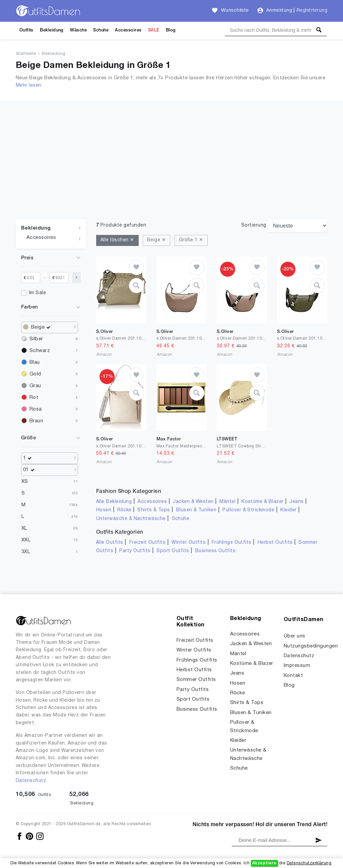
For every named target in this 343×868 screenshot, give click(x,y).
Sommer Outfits (196, 680)
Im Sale (38, 293)
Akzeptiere (264, 863)
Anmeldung (279, 11)
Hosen (104, 510)
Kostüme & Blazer (262, 502)
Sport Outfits (173, 551)
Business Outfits (216, 551)
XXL (26, 540)
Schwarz (40, 351)
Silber (36, 339)
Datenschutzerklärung (309, 863)
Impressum (297, 666)
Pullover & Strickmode (248, 510)
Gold (35, 374)
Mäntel (227, 502)
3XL (26, 552)
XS (25, 482)
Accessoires (128, 30)
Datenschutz (31, 781)
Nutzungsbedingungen (311, 646)
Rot (34, 398)
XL (24, 528)
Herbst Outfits (275, 543)
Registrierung (312, 11)
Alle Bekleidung (114, 502)
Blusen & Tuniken (196, 510)
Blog (171, 30)
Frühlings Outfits (232, 543)
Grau (35, 386)
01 (30, 470)
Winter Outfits (189, 543)
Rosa (36, 409)
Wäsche (78, 30)
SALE (154, 30)
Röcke (124, 510)
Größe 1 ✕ (191, 240)
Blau (35, 362)
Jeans (296, 502)
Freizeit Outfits (148, 543)
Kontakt (293, 676)
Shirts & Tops (154, 510)
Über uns (295, 636)
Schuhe (101, 30)
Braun (36, 421)
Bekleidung (52, 30)
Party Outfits (135, 551)
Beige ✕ (156, 240)
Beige (42, 327)
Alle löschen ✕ (117, 240)
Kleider (288, 510)
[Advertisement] (171, 148)
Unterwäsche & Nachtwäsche (131, 519)
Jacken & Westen (193, 502)
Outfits (26, 30)
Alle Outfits (110, 543)
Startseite (26, 54)
